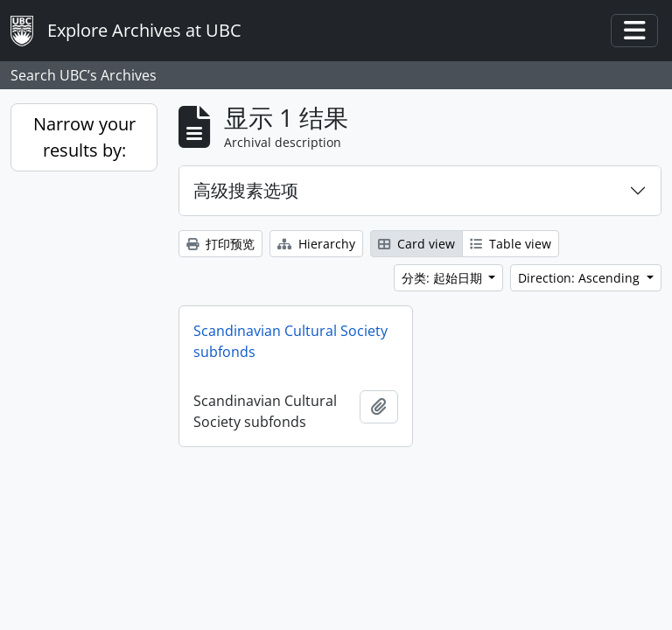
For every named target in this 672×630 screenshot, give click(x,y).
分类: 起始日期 (444, 278)
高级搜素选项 (246, 190)
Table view (511, 244)
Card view (416, 244)
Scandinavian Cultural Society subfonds (290, 341)
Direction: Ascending (581, 278)
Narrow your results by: (84, 137)
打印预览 (220, 244)
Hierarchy (316, 244)
